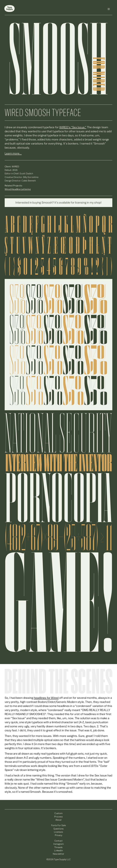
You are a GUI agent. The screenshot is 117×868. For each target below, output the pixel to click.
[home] (9, 9)
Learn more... (13, 154)
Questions (59, 829)
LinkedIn (58, 851)
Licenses (58, 832)
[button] (109, 9)
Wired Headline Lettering (18, 189)
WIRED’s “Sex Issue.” (73, 127)
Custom (58, 813)
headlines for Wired (46, 698)
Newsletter (58, 854)
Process (58, 817)
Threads (58, 847)
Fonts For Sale (58, 825)
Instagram (58, 844)
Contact (58, 841)
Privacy (58, 835)
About (59, 820)
